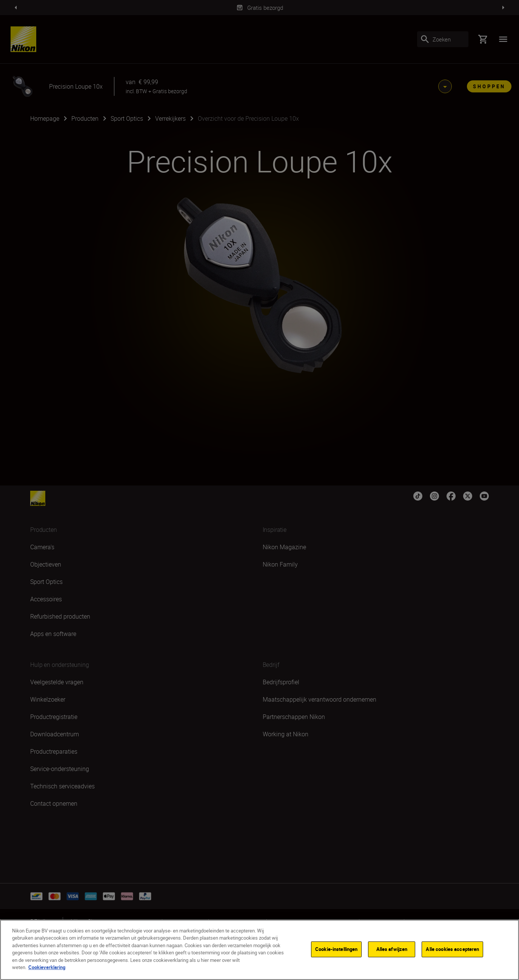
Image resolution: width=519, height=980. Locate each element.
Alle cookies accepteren (452, 949)
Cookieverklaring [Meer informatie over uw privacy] (47, 967)
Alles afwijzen (392, 949)
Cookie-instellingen (336, 949)
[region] (259, 950)
